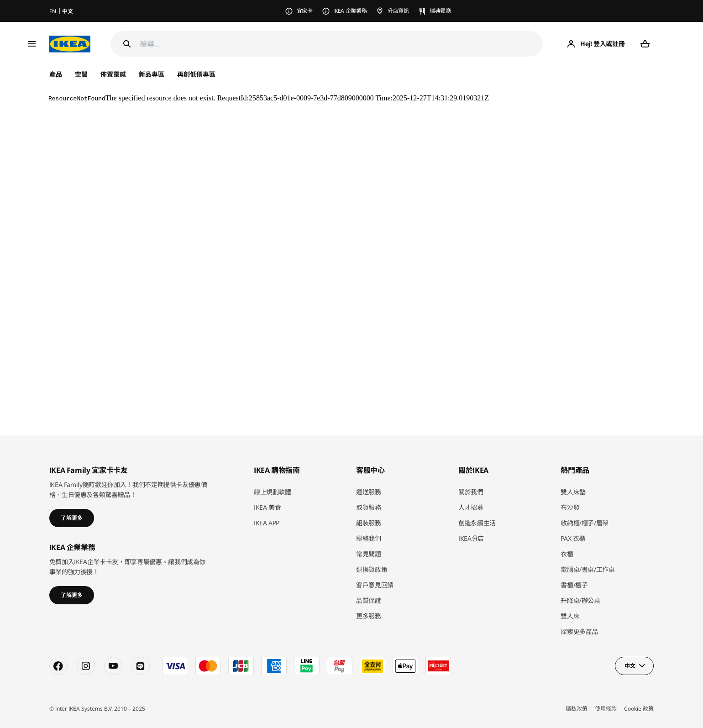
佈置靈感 (113, 74)
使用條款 (606, 709)
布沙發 (570, 507)
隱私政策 (577, 709)
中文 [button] (630, 666)
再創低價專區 (196, 74)
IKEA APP (267, 523)
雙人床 (570, 616)
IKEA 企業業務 (350, 11)
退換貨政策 (372, 569)
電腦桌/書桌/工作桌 (588, 569)
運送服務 (369, 492)
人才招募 (471, 507)
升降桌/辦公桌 (580, 600)
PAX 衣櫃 (573, 538)
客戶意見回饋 (375, 585)
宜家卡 (305, 11)
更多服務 (369, 616)
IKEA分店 (471, 538)
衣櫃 (567, 554)
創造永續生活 (477, 523)
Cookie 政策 (639, 709)
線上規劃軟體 (273, 492)
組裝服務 (369, 523)
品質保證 (369, 600)
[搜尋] (341, 44)
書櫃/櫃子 (574, 585)
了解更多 (72, 518)
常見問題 (369, 554)
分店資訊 (398, 11)
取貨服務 (369, 507)
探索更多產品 (579, 631)
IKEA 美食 (268, 507)
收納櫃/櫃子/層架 (585, 523)
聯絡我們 (369, 538)
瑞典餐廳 (440, 11)
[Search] (127, 44)
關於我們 (471, 492)
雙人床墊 (573, 492)
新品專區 (152, 74)
